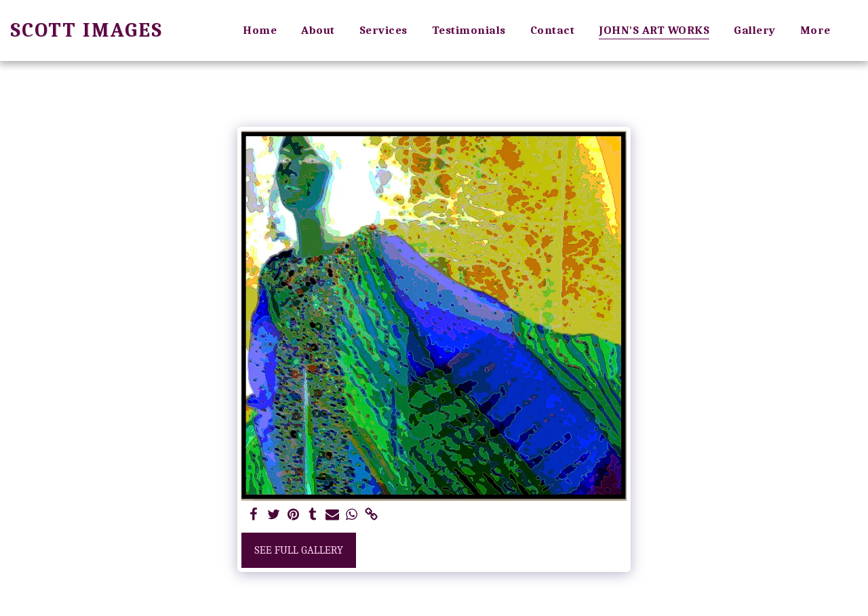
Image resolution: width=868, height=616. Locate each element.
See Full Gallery (299, 550)
